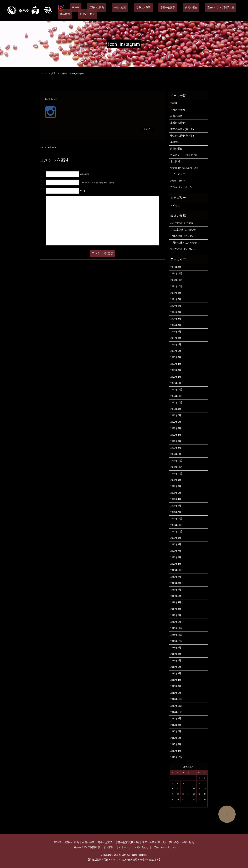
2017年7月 (176, 731)
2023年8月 (176, 338)
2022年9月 (176, 409)
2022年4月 (176, 435)
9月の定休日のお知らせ (183, 249)
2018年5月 (176, 674)
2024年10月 (176, 286)
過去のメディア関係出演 (195, 8)
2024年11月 (176, 280)
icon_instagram (50, 147)
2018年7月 (176, 661)
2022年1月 (176, 454)
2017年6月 (176, 738)
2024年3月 (176, 325)
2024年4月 (176, 319)
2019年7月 (176, 590)
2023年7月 (176, 345)
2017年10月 (176, 712)
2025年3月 (176, 267)
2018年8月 (176, 654)
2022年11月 (176, 396)
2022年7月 (176, 415)
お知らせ (175, 205)
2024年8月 (176, 293)
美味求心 (175, 142)
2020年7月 (176, 551)
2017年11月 (176, 706)
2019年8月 (176, 583)
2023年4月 (176, 364)
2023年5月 (176, 357)
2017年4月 (176, 751)
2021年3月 (176, 506)
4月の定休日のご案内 (182, 223)
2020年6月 (176, 557)
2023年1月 (176, 383)
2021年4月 (176, 499)
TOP (44, 73)
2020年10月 (176, 532)
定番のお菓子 (128, 8)
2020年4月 (176, 564)
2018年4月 (176, 680)
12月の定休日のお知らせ (184, 236)
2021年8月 (176, 486)
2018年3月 (176, 686)
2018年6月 (176, 667)
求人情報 (219, 8)
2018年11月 (176, 635)
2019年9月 (176, 577)
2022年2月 (176, 448)
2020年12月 (176, 519)
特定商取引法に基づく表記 (185, 168)
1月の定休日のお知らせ (183, 230)
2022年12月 (176, 390)
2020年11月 (176, 525)
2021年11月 (176, 467)
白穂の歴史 (170, 8)
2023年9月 (176, 332)
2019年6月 (176, 596)
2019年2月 (176, 615)
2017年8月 (176, 725)
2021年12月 (176, 461)
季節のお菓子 (148, 8)
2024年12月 (176, 273)
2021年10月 (176, 474)
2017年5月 (176, 744)
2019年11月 (176, 570)
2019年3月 (176, 609)
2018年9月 (176, 648)
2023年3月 (176, 370)
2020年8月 (176, 544)
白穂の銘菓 (109, 8)
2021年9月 (176, 480)
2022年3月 (176, 441)
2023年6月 (176, 351)
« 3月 (174, 766)
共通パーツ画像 (59, 73)
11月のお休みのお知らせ (184, 243)
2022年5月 (176, 428)
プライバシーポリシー (182, 187)
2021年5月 (176, 493)
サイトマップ (178, 174)
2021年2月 (176, 512)
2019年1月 (176, 622)
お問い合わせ (65, 14)
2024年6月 (176, 306)
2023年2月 (176, 377)
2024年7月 (176, 299)
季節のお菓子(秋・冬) (182, 136)
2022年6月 (176, 422)
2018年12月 (176, 628)
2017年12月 (176, 699)
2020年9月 (176, 538)
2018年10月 (176, 641)
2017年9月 (176, 719)
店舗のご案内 (90, 8)
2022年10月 (176, 403)
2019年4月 (176, 602)
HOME (74, 8)
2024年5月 (176, 312)
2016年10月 (176, 757)
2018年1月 (176, 693)
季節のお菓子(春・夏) (182, 129)
